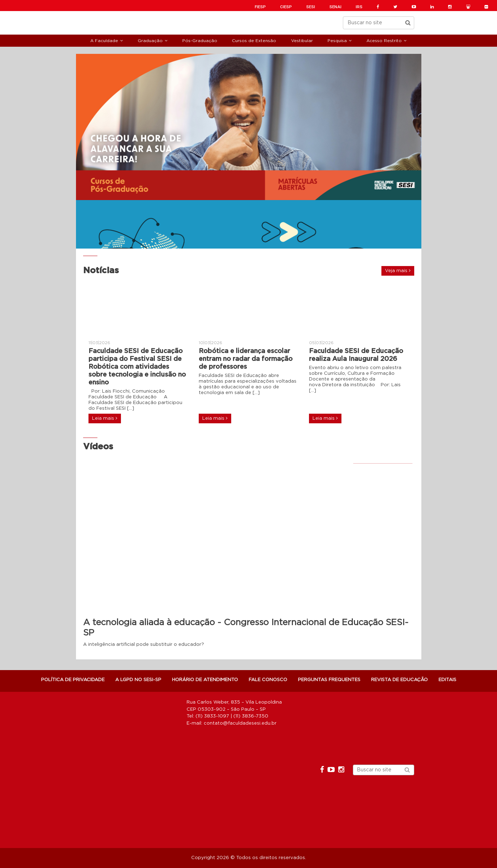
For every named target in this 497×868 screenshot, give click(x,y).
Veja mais (398, 271)
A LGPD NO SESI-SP (138, 680)
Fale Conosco (268, 680)
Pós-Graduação (200, 41)
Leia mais (105, 418)
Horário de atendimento (205, 680)
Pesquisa (337, 41)
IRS (359, 7)
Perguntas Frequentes (329, 680)
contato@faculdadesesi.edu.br (240, 723)
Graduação (150, 41)
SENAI (335, 7)
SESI (311, 7)
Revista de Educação (399, 680)
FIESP (260, 7)
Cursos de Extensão (254, 41)
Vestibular (302, 41)
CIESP (286, 7)
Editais (447, 680)
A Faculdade (104, 41)
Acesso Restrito (384, 41)
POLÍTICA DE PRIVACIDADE (73, 680)
